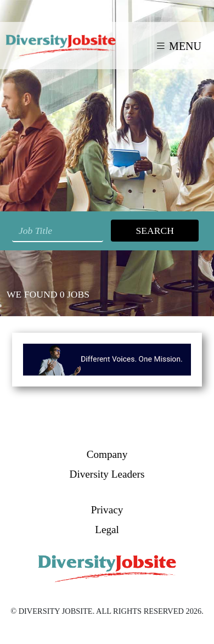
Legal (107, 530)
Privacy (107, 510)
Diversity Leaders (107, 474)
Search (154, 231)
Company (107, 454)
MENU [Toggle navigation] (178, 46)
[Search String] (58, 231)
